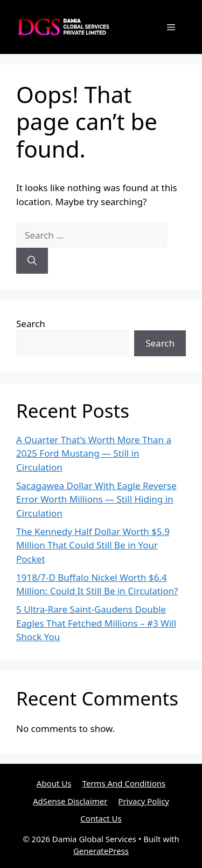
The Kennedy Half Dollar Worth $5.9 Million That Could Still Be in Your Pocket (93, 545)
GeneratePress (101, 851)
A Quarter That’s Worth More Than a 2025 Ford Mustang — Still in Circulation (94, 453)
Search (31, 324)
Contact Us (101, 818)
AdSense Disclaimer (70, 801)
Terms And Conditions (124, 783)
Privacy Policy (144, 801)
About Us (54, 783)
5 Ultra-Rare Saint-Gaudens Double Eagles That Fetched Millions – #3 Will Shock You (96, 623)
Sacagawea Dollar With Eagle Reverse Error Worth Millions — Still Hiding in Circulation (96, 499)
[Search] (32, 261)
